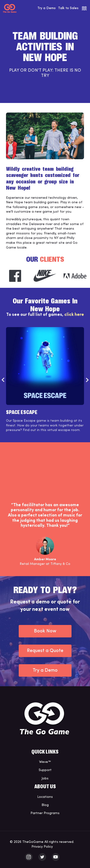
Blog (45, 805)
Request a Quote (45, 651)
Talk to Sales (68, 8)
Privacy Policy (42, 847)
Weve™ (45, 762)
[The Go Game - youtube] (56, 857)
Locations (45, 797)
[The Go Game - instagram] (29, 857)
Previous (3, 380)
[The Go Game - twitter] (42, 857)
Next (87, 380)
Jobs (45, 779)
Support (45, 770)
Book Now (45, 631)
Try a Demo (47, 8)
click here (74, 315)
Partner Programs (45, 813)
